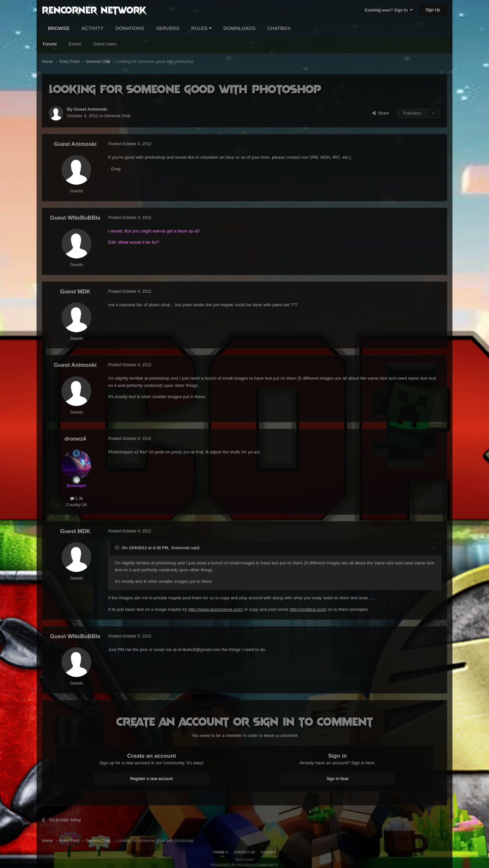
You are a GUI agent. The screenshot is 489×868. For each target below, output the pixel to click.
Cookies (269, 852)
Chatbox (279, 28)
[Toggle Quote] (118, 548)
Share (381, 113)
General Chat (117, 116)
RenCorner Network (94, 10)
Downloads (239, 28)
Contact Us (244, 852)
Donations (130, 28)
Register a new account (152, 779)
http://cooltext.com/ (308, 609)
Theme (220, 852)
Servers (168, 28)
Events (75, 44)
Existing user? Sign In (389, 10)
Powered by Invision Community (244, 865)
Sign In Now (338, 779)
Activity (92, 28)
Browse (59, 28)
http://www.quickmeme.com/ (216, 609)
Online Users (105, 44)
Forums (50, 44)
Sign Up (433, 10)
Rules (201, 28)
